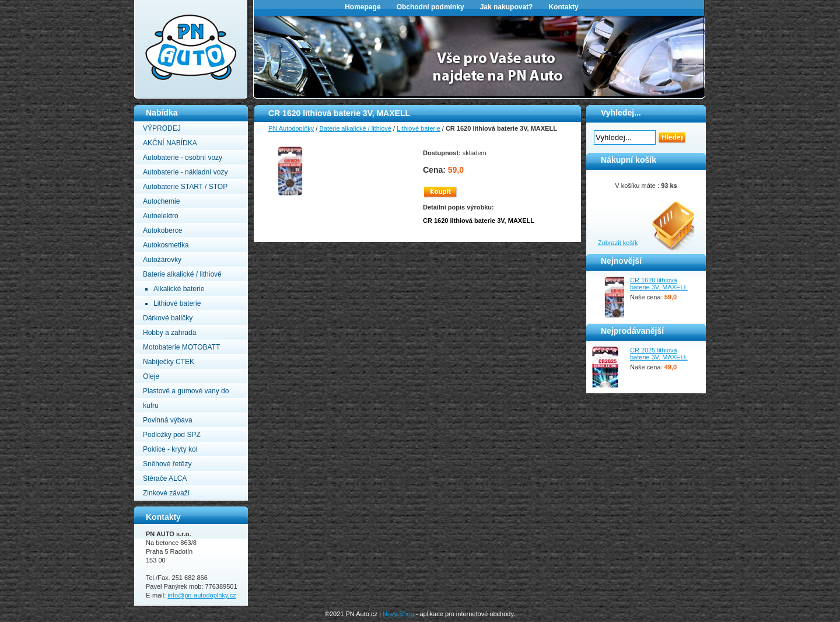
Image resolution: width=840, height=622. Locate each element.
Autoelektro (161, 216)
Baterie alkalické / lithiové (182, 274)
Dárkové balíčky (168, 318)
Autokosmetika (166, 245)
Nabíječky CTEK (169, 362)
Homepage (363, 7)
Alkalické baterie (179, 289)
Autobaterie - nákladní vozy (185, 172)
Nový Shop (398, 614)
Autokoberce (162, 230)
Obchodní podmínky (430, 7)
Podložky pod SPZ (172, 435)
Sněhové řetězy (167, 464)
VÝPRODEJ (162, 128)
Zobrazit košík (618, 243)
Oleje (151, 376)
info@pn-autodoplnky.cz (202, 595)
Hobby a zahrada (169, 333)
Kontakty (563, 7)
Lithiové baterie (177, 303)
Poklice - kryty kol (170, 449)
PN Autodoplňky (157, 4)
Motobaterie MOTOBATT (181, 347)
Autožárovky (162, 260)
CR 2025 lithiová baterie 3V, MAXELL (659, 354)
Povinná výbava (168, 420)
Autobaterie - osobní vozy (183, 158)
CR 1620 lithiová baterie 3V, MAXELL (659, 284)
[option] (480, 56)
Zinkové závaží (166, 493)
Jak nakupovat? (507, 7)
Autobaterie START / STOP (185, 187)
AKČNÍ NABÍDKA (170, 143)
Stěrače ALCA (165, 478)
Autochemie (161, 201)
